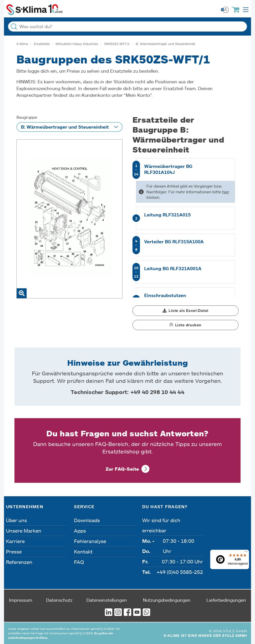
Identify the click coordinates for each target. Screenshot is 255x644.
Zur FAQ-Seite (122, 469)
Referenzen (19, 562)
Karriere (15, 541)
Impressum (21, 600)
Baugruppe (27, 117)
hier (226, 192)
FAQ (79, 562)
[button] (186, 311)
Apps (80, 531)
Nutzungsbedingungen (167, 600)
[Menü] (246, 553)
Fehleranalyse (90, 541)
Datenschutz (59, 600)
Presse (14, 551)
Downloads (87, 520)
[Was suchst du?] (127, 26)
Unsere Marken (24, 531)
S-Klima (22, 44)
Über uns (16, 520)
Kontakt (83, 551)
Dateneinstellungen (107, 600)
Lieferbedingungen (226, 600)
